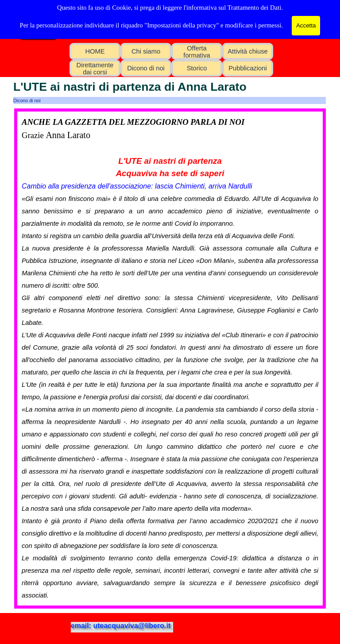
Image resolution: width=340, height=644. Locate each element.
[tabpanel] (170, 359)
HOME (95, 51)
